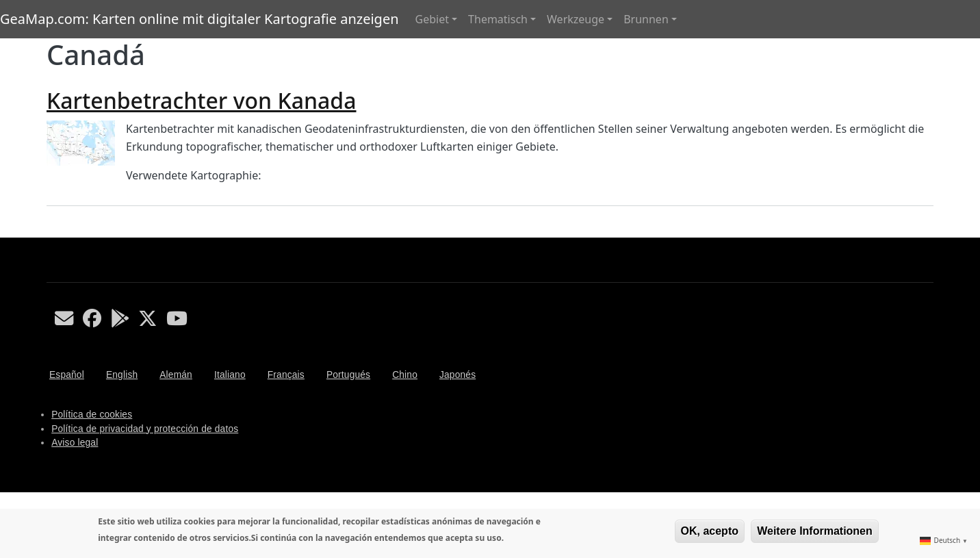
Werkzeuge (576, 19)
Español (67, 375)
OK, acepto (710, 531)
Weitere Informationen (815, 531)
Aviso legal (75, 443)
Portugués (348, 375)
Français (286, 375)
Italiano (230, 375)
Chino (405, 375)
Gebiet (432, 19)
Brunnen (646, 19)
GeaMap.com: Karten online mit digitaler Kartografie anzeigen (199, 19)
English (122, 375)
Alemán (176, 375)
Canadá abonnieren (52, 232)
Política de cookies (92, 415)
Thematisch (498, 19)
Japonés (457, 375)
